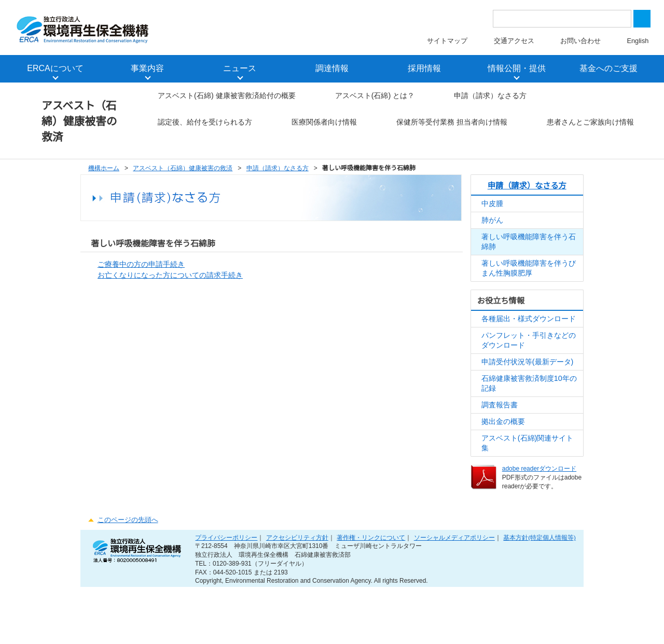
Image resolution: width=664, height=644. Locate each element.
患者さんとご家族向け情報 (202, 180)
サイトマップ (448, 42)
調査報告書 (500, 453)
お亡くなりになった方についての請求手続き (170, 312)
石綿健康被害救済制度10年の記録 (529, 430)
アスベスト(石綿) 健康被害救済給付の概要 (227, 98)
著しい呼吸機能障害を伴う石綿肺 (529, 280)
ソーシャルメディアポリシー (455, 592)
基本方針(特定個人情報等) (539, 592)
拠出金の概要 (503, 470)
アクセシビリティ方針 (299, 592)
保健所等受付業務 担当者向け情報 (525, 153)
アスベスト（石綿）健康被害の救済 (80, 122)
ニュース (240, 70)
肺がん (492, 257)
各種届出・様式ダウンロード (529, 360)
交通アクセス (515, 42)
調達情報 (332, 70)
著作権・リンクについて (372, 592)
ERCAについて (56, 70)
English (638, 42)
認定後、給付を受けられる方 (383, 125)
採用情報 (424, 70)
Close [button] (632, 21)
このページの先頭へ (127, 572)
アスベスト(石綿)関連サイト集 (528, 494)
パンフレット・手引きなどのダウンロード (529, 383)
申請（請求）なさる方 (491, 98)
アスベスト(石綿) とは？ (375, 98)
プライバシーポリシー (229, 592)
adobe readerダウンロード (540, 520)
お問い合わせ (581, 42)
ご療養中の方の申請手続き (141, 300)
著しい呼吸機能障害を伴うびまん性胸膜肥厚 (529, 308)
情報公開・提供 (517, 70)
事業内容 (147, 70)
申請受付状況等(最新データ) (528, 407)
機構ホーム (104, 203)
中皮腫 (492, 239)
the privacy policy (365, 27)
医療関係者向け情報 (502, 125)
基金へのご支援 (608, 70)
